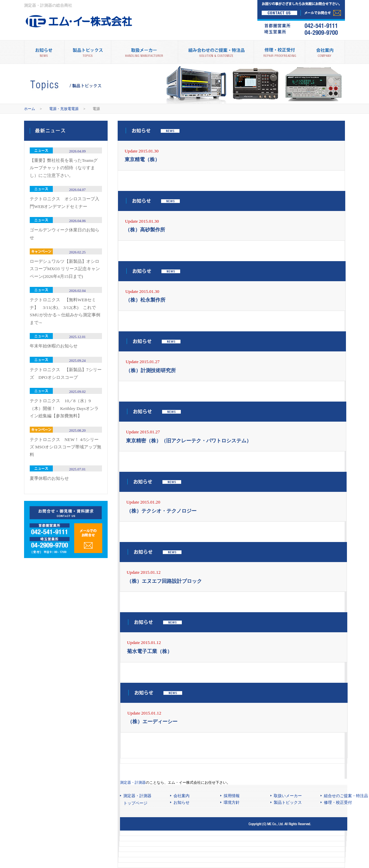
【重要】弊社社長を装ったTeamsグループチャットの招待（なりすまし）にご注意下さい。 (64, 168)
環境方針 (232, 802)
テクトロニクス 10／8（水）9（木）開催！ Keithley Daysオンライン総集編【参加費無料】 (64, 408)
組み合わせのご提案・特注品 (216, 52)
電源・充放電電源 (64, 109)
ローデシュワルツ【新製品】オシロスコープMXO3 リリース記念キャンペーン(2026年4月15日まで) (65, 269)
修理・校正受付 (279, 52)
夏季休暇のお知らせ (49, 478)
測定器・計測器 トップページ (137, 800)
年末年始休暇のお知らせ (54, 346)
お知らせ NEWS (44, 52)
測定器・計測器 (133, 782)
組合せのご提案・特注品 (346, 796)
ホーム (30, 109)
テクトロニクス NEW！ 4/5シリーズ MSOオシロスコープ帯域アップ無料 (66, 447)
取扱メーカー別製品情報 (144, 52)
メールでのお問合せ (88, 538)
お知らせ (181, 802)
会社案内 (325, 52)
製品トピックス (88, 52)
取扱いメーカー (288, 796)
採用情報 (232, 796)
